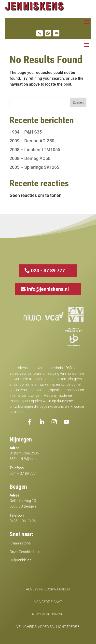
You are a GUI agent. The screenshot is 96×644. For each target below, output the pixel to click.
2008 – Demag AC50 (30, 158)
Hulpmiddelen (21, 560)
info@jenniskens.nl (48, 289)
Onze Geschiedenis (25, 552)
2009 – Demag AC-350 (32, 141)
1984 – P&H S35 (26, 132)
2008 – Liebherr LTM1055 (35, 150)
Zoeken (78, 102)
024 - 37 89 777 (48, 271)
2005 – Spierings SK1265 (34, 167)
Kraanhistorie (20, 543)
